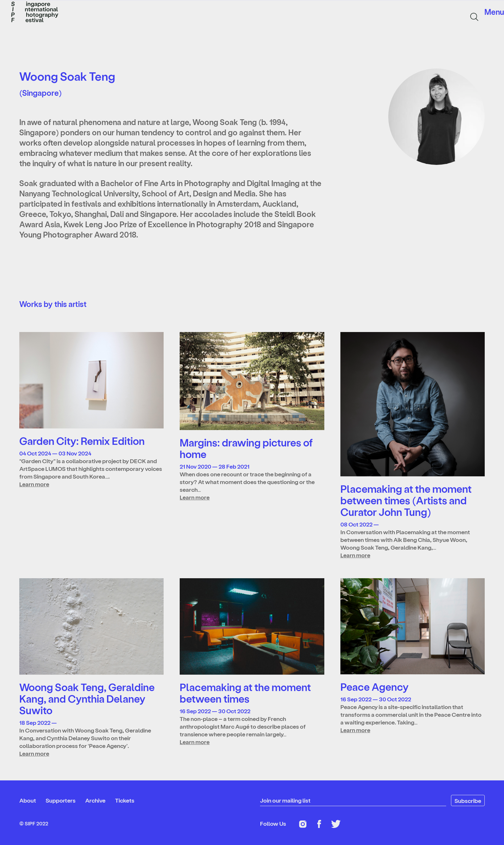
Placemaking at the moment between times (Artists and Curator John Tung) (406, 500)
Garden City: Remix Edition (82, 441)
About (28, 800)
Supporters (61, 800)
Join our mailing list (285, 800)
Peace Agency (374, 687)
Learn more (34, 484)
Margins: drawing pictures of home (246, 448)
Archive (95, 800)
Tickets (125, 800)
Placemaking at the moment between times (245, 693)
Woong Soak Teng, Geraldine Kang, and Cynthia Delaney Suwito (87, 698)
